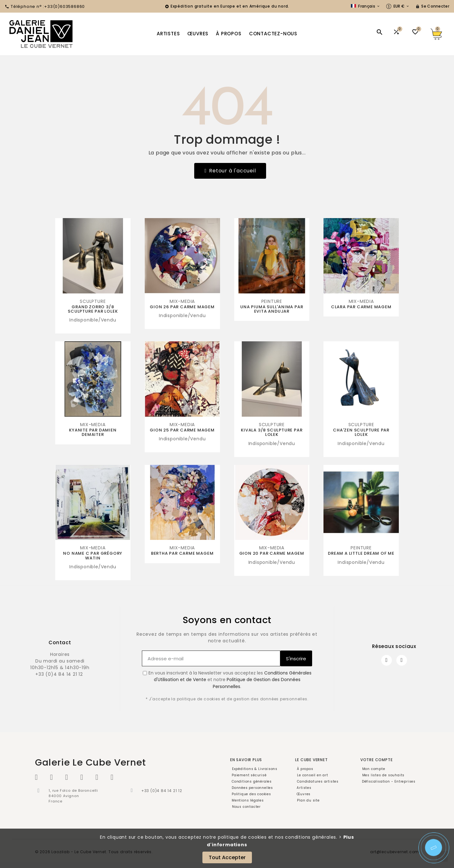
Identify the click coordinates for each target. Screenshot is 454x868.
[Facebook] (387, 660)
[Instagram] (402, 660)
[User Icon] (432, 6)
